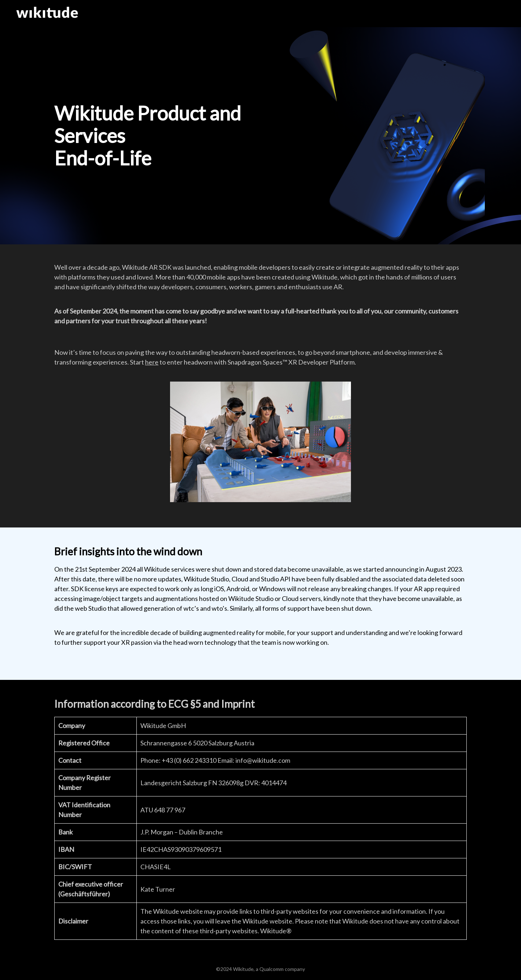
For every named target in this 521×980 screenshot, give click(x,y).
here (152, 362)
